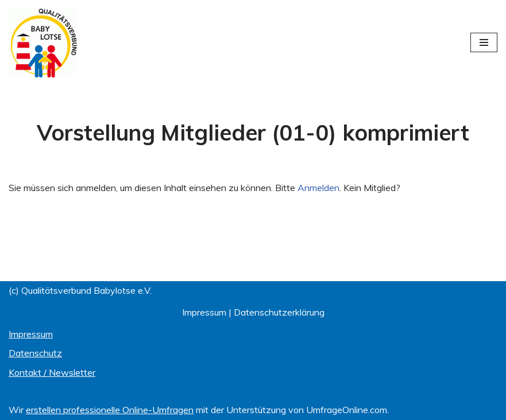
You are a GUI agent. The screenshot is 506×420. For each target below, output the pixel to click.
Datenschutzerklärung (279, 312)
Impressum (204, 312)
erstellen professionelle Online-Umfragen (110, 410)
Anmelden (318, 188)
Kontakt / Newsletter (52, 372)
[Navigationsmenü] (484, 42)
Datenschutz (35, 353)
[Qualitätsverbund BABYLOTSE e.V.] (43, 43)
